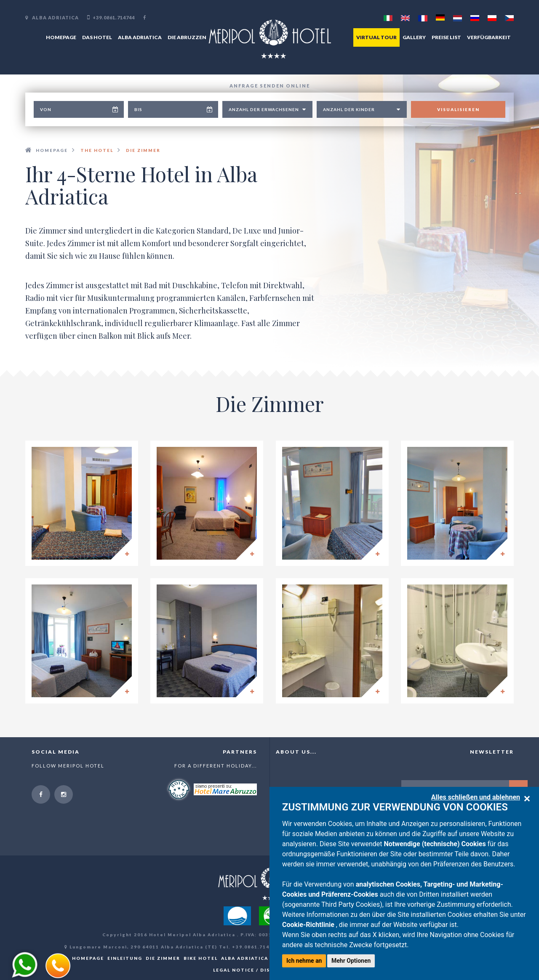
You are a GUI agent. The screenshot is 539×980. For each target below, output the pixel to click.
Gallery (414, 37)
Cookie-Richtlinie (309, 925)
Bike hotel (201, 958)
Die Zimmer (163, 958)
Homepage (61, 37)
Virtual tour (376, 37)
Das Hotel (97, 37)
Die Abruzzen (187, 37)
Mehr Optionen (351, 961)
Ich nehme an (304, 961)
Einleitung (125, 958)
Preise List (446, 37)
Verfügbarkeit (489, 37)
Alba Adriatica (140, 37)
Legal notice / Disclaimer (254, 970)
